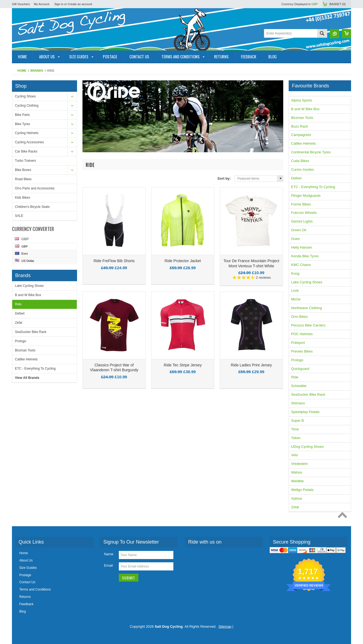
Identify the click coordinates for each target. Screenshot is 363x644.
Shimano (298, 403)
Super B (297, 421)
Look (295, 291)
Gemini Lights (302, 221)
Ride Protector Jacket (183, 261)
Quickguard (300, 369)
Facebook (193, 555)
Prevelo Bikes (302, 351)
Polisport (298, 343)
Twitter (202, 555)
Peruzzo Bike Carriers (308, 325)
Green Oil (299, 230)
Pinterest (222, 555)
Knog (295, 273)
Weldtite (297, 481)
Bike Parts (22, 115)
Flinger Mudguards (306, 196)
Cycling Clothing (27, 106)
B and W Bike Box (28, 295)
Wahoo (297, 472)
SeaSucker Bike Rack (31, 332)
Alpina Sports (302, 100)
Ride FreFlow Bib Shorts (114, 261)
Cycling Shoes (25, 96)
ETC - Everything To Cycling (35, 369)
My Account (42, 4)
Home (22, 71)
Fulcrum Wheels (304, 213)
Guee (295, 239)
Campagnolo (301, 135)
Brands (37, 71)
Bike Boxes (23, 170)
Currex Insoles (302, 169)
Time (295, 429)
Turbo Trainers (26, 161)
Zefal (19, 323)
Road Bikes (23, 179)
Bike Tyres (23, 124)
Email (108, 565)
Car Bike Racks (26, 151)
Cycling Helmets (27, 133)
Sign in (59, 4)
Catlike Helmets (26, 359)
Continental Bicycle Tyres (311, 152)
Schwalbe (299, 386)
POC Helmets (302, 334)
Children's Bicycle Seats (32, 207)
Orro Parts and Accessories (35, 188)
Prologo (20, 341)
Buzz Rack (300, 126)
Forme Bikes (301, 204)
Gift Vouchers (21, 4)
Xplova (297, 498)
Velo (294, 455)
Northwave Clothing (306, 308)
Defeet (20, 313)
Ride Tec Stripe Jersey (183, 365)
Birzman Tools (25, 350)
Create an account (80, 4)
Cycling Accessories (29, 142)
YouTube (212, 555)
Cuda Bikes (300, 161)
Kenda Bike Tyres (305, 256)
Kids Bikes (23, 198)
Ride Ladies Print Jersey (251, 365)
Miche (296, 299)
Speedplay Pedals (305, 412)
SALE (19, 216)
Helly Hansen (302, 247)
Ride (18, 304)
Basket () (337, 4)
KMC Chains (301, 265)
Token (296, 438)
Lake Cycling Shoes (29, 286)
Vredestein (300, 464)
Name (109, 554)
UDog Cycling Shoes (307, 447)
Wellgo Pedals (302, 490)
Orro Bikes (299, 317)
